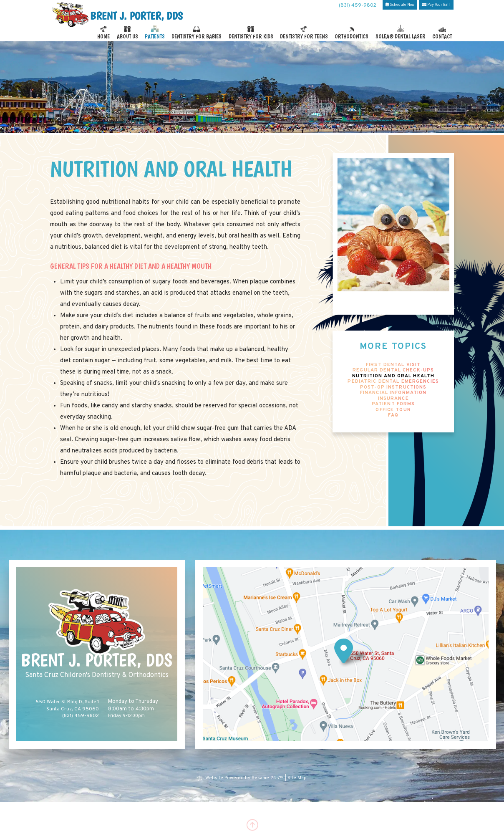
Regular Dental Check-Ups (393, 370)
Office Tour (393, 410)
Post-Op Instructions (393, 388)
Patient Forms (393, 404)
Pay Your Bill (436, 5)
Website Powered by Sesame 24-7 (241, 778)
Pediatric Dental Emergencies (393, 382)
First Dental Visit (393, 365)
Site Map (297, 778)
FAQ (393, 415)
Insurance (393, 399)
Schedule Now (400, 5)
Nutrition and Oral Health (393, 376)
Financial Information (393, 393)
